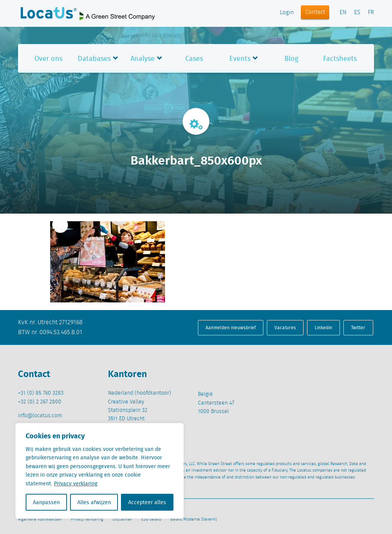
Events (240, 58)
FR (371, 13)
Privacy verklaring (76, 483)
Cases (194, 58)
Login (287, 13)
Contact (315, 12)
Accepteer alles (147, 502)
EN (343, 13)
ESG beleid (151, 519)
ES (357, 13)
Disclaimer (122, 519)
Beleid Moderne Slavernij (194, 519)
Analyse (143, 58)
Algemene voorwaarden (40, 519)
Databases (94, 58)
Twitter (358, 327)
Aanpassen (46, 502)
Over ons (48, 58)
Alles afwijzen (94, 502)
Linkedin (323, 327)
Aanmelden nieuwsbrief (231, 327)
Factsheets (340, 58)
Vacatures (285, 327)
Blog (291, 58)
